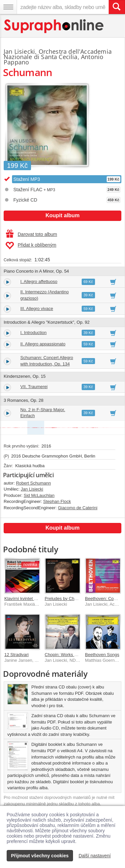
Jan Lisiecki (19, 51)
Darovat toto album (31, 234)
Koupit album (62, 215)
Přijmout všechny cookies (40, 856)
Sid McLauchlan (39, 495)
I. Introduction (33, 333)
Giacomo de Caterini (78, 508)
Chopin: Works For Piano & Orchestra (81, 655)
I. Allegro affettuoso (39, 281)
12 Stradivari (16, 655)
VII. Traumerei (34, 387)
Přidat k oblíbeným (31, 246)
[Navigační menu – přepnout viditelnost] (8, 7)
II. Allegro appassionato (43, 344)
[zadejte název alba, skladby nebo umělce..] (63, 7)
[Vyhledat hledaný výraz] (117, 7)
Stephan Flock (57, 501)
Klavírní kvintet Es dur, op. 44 (32, 599)
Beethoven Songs (102, 655)
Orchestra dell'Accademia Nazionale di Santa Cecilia (58, 54)
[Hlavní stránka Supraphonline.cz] (54, 26)
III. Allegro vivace (37, 309)
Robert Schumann (33, 483)
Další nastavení (95, 856)
